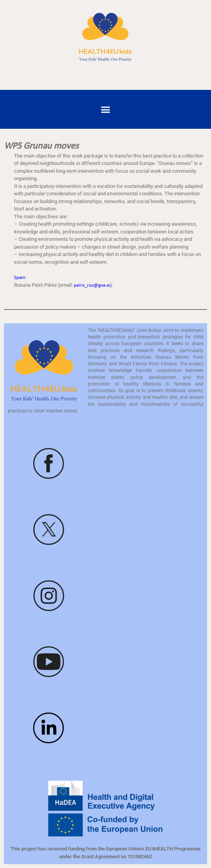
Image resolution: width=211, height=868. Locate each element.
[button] (106, 109)
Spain (20, 278)
